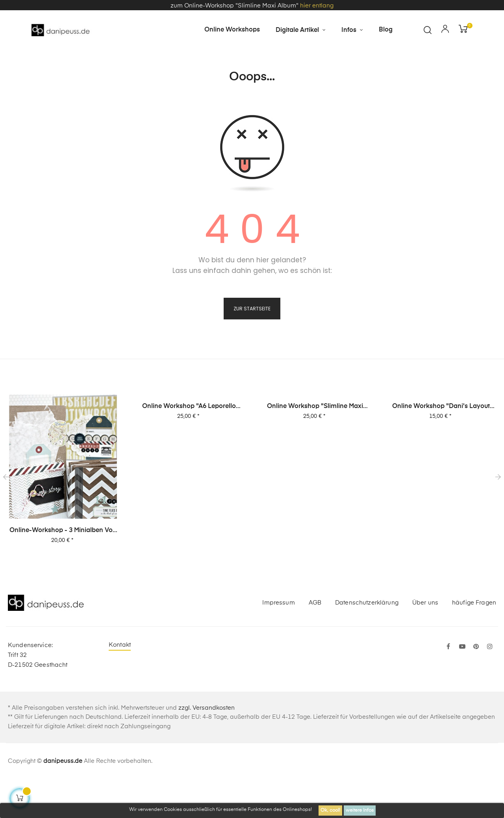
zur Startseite (252, 346)
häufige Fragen (474, 640)
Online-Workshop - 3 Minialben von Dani (63, 569)
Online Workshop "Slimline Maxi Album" (315, 445)
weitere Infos (360, 811)
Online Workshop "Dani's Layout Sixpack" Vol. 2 (441, 445)
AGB (315, 640)
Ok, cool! (330, 811)
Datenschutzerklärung (367, 640)
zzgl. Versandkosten (207, 746)
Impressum (278, 640)
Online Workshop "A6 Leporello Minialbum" (189, 445)
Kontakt (120, 683)
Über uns (425, 640)
